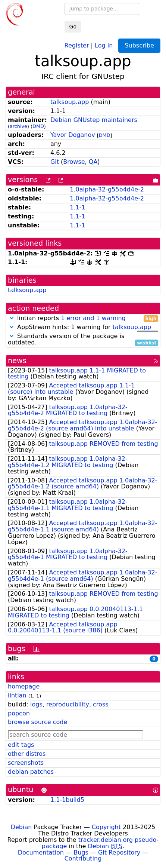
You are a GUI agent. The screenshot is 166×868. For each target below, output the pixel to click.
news (17, 361)
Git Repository (119, 852)
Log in (104, 45)
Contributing (83, 858)
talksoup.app (70, 102)
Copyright (106, 827)
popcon (19, 713)
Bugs (81, 852)
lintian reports (83, 318)
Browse (74, 162)
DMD (38, 126)
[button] (12, 318)
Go (73, 27)
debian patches (31, 772)
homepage (24, 686)
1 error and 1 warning (93, 318)
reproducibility (68, 704)
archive (18, 126)
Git (55, 162)
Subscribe (139, 45)
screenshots (26, 763)
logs (36, 704)
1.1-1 (77, 207)
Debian (21, 827)
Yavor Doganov (73, 135)
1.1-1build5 (67, 800)
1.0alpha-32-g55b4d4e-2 (107, 189)
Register (77, 45)
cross (101, 704)
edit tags (21, 745)
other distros (27, 754)
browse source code (37, 722)
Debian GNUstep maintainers (94, 120)
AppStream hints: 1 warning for (83, 327)
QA (93, 162)
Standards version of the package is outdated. (83, 340)
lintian (17, 695)
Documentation (41, 852)
